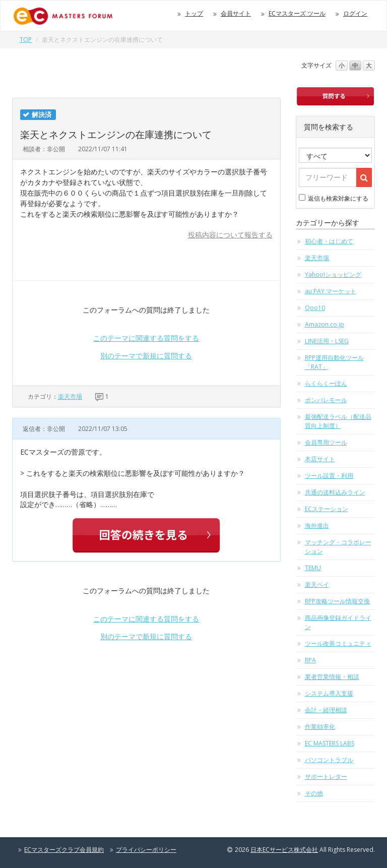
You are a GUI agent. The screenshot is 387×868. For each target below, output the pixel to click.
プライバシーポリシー (146, 850)
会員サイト (236, 13)
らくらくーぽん (326, 383)
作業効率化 (320, 727)
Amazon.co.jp (325, 324)
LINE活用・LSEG (327, 341)
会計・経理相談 (326, 710)
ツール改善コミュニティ (338, 643)
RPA (310, 660)
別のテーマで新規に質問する (146, 356)
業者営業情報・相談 (332, 677)
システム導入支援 (329, 693)
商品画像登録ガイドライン (338, 622)
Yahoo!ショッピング (333, 274)
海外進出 (317, 525)
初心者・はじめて (329, 241)
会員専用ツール (326, 442)
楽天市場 (70, 396)
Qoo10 (315, 308)
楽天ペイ (317, 584)
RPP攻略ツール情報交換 (337, 601)
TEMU (313, 568)
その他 (314, 793)
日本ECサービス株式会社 (284, 850)
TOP (26, 40)
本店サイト (320, 459)
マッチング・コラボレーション (338, 547)
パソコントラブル (329, 760)
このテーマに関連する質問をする (146, 338)
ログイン (355, 13)
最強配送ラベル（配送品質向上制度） (338, 421)
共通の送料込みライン (335, 492)
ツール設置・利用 (329, 476)
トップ (194, 13)
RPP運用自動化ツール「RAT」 (334, 362)
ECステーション (327, 509)
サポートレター (326, 777)
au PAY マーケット (331, 291)
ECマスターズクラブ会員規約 (64, 850)
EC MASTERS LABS (330, 743)
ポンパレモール (326, 400)
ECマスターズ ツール (297, 13)
